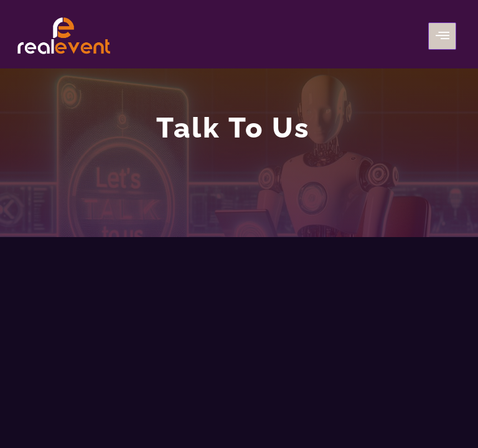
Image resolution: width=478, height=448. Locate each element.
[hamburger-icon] (442, 36)
